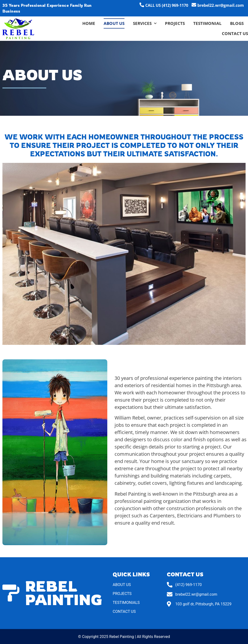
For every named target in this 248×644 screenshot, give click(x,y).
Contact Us (235, 33)
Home (89, 23)
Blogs (237, 23)
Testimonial (207, 23)
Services (145, 23)
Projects (175, 23)
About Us (114, 23)
